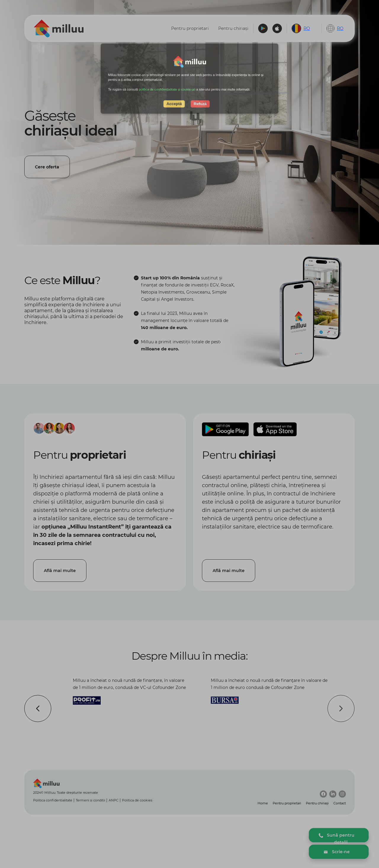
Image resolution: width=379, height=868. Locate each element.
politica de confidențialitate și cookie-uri (167, 89)
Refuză (200, 104)
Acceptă (174, 104)
